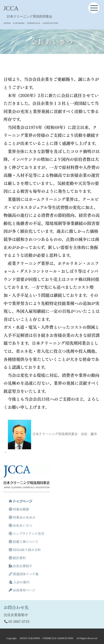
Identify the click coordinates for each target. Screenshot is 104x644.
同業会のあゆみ (22, 517)
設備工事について (24, 542)
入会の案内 (19, 582)
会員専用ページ (22, 590)
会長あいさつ (21, 525)
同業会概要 (19, 509)
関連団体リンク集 (24, 574)
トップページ (21, 501)
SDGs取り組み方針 (25, 550)
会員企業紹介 (21, 566)
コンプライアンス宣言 (27, 534)
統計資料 (17, 558)
